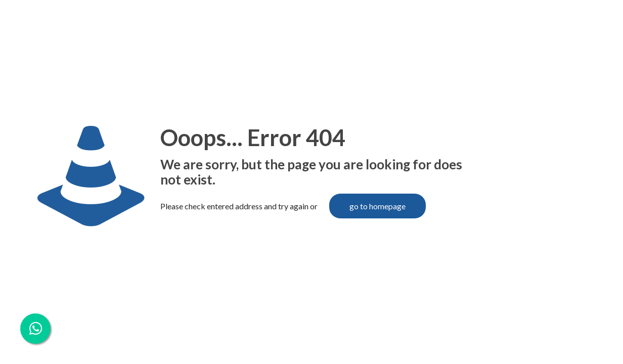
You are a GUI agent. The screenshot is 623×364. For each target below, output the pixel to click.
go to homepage (377, 206)
